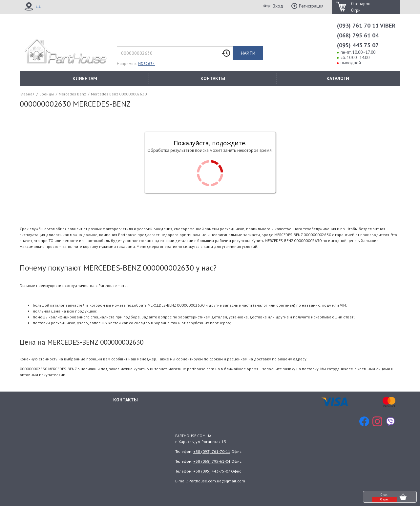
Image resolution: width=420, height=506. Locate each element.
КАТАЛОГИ (338, 78)
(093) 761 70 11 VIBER (366, 25)
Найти (248, 53)
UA (38, 7)
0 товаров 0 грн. (361, 7)
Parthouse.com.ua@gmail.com (217, 481)
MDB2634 (146, 63)
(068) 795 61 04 (358, 35)
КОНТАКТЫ (213, 78)
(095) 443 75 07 (358, 45)
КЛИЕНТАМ (85, 78)
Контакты (126, 400)
